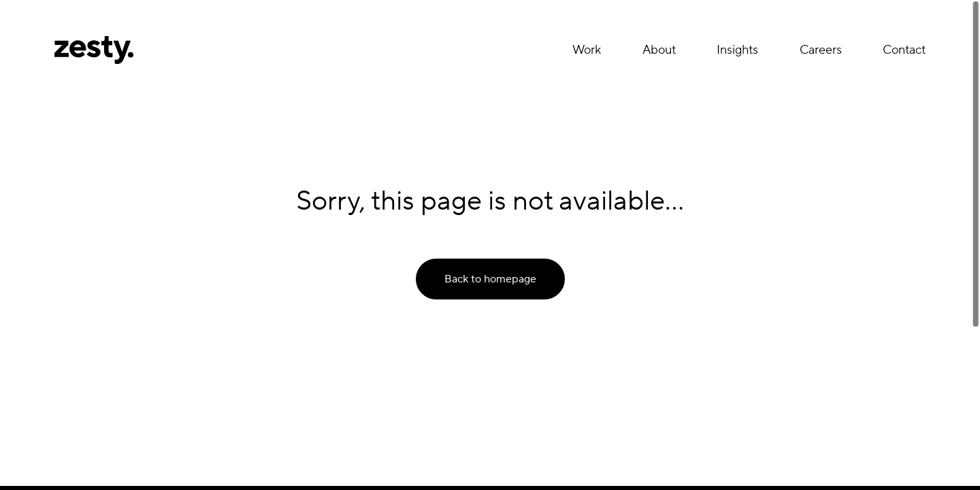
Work (587, 50)
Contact (904, 50)
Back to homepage (490, 279)
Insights (737, 50)
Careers (821, 50)
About (659, 50)
